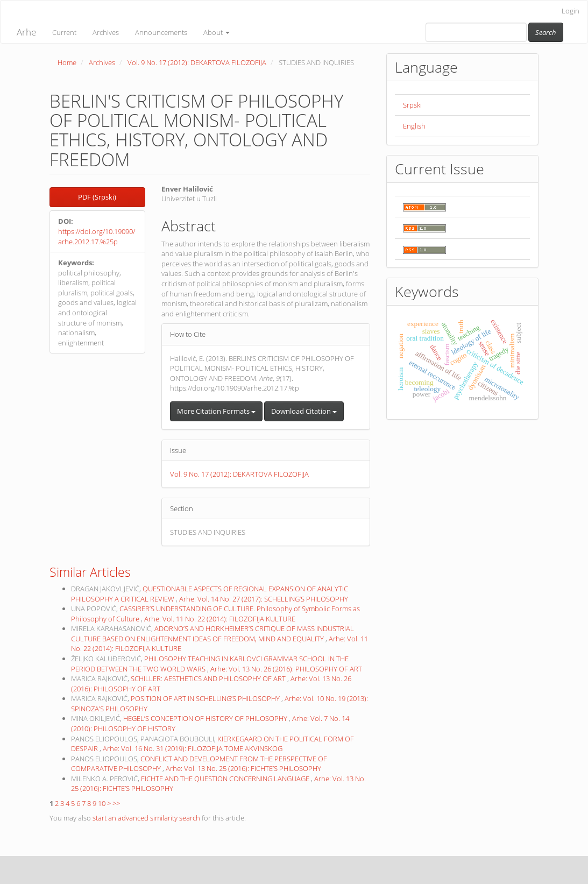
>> (116, 803)
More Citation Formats (216, 411)
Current (64, 32)
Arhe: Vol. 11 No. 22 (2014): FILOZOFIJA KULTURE (220, 619)
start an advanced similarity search (146, 818)
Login (571, 11)
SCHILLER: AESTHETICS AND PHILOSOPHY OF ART (209, 678)
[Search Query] (476, 32)
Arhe (26, 32)
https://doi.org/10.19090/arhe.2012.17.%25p (97, 236)
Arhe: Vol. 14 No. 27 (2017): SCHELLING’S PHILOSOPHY (264, 599)
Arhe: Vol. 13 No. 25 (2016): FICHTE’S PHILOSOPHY (243, 768)
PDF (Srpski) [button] (97, 197)
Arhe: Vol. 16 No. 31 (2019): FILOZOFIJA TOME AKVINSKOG (193, 748)
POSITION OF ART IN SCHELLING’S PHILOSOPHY (206, 698)
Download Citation (304, 411)
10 (102, 803)
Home (67, 62)
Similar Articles (90, 572)
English (414, 126)
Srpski (412, 105)
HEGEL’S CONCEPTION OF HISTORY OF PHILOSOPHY (206, 718)
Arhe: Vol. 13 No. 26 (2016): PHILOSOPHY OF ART (286, 669)
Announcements (161, 32)
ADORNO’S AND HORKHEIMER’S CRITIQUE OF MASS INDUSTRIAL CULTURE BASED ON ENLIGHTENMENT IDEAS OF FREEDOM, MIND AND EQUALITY (212, 634)
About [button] (217, 32)
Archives (106, 32)
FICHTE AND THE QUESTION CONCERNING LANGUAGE (226, 779)
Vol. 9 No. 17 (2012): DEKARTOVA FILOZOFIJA (197, 62)
